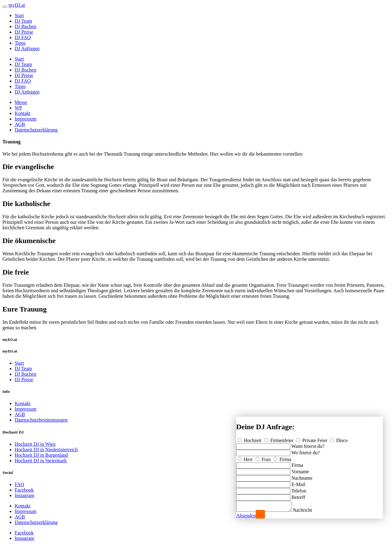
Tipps (20, 43)
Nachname (302, 476)
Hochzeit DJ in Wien (35, 444)
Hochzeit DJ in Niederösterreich (46, 450)
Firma (282, 457)
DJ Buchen (26, 26)
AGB (20, 124)
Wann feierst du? (308, 444)
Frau (264, 457)
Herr (246, 457)
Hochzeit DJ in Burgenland (41, 455)
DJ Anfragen (27, 48)
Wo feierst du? (306, 451)
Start (19, 15)
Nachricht (308, 510)
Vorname (300, 470)
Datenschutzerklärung (36, 130)
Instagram (24, 495)
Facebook (24, 490)
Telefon (299, 489)
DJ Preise (24, 32)
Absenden (246, 516)
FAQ (19, 484)
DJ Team (23, 21)
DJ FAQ (23, 37)
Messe (21, 102)
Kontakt (23, 113)
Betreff (298, 495)
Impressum (26, 119)
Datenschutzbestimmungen (41, 420)
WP (18, 108)
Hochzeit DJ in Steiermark (41, 461)
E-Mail (298, 483)
